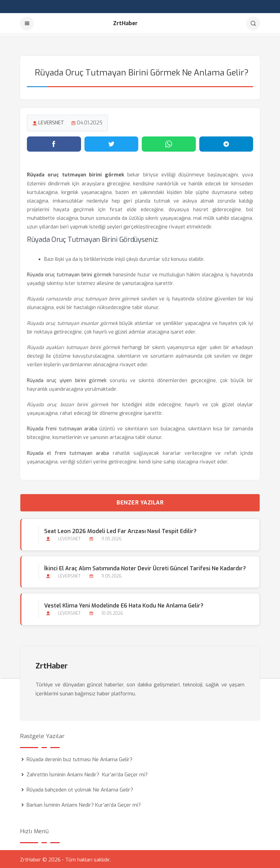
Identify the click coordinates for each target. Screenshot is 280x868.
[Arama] (253, 23)
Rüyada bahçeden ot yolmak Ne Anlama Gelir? (80, 788)
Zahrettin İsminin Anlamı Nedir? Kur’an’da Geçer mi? (87, 773)
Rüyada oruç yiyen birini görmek (67, 379)
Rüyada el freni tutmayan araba (68, 452)
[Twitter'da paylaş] (112, 143)
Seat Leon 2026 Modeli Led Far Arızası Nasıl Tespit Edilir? (120, 530)
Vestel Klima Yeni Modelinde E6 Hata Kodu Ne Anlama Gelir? (123, 605)
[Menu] (27, 23)
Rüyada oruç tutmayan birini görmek (69, 274)
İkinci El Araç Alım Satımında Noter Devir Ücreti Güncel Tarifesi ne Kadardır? (145, 567)
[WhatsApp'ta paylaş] (169, 143)
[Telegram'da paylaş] (226, 143)
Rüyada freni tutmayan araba (62, 428)
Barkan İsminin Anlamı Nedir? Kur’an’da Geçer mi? (84, 804)
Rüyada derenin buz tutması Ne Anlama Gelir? (79, 758)
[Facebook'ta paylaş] (54, 143)
